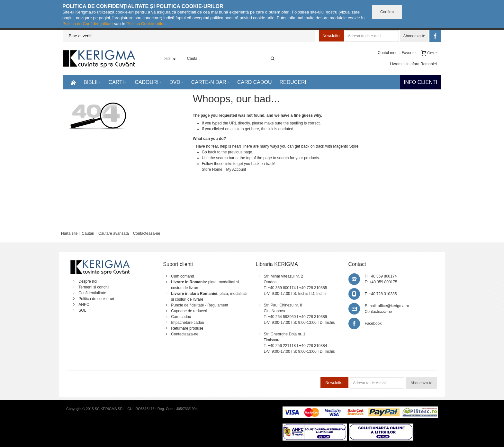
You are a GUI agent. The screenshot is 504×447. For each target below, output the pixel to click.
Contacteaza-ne (147, 233)
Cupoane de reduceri (189, 311)
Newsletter (332, 36)
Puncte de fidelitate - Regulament (199, 305)
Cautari (88, 233)
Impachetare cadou (188, 323)
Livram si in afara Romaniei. (414, 64)
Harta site (69, 233)
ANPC (84, 305)
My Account (236, 169)
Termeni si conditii (94, 287)
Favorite (409, 53)
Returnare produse (187, 328)
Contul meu (387, 53)
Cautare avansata (114, 233)
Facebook (373, 324)
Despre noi (88, 281)
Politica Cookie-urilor (145, 24)
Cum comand (182, 276)
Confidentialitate (92, 293)
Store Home (212, 169)
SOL (82, 310)
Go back (209, 152)
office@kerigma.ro (393, 306)
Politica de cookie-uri (96, 299)
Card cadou (181, 317)
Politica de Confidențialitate (88, 24)
